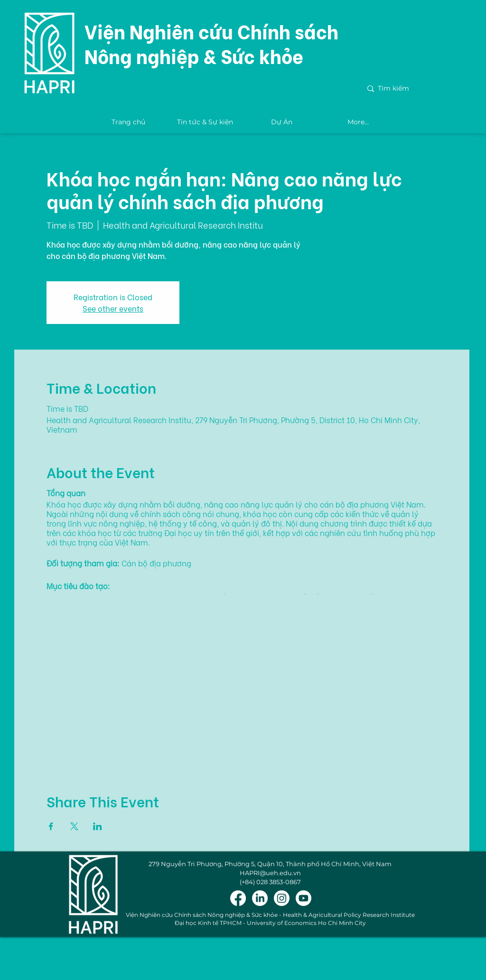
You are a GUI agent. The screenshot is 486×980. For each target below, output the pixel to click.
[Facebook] (238, 898)
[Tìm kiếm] (416, 89)
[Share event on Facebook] (51, 826)
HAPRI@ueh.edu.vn (270, 873)
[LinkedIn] (260, 898)
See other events (113, 308)
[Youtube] (304, 898)
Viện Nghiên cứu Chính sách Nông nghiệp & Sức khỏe (211, 43)
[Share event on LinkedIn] (98, 826)
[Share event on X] (74, 826)
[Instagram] (282, 898)
